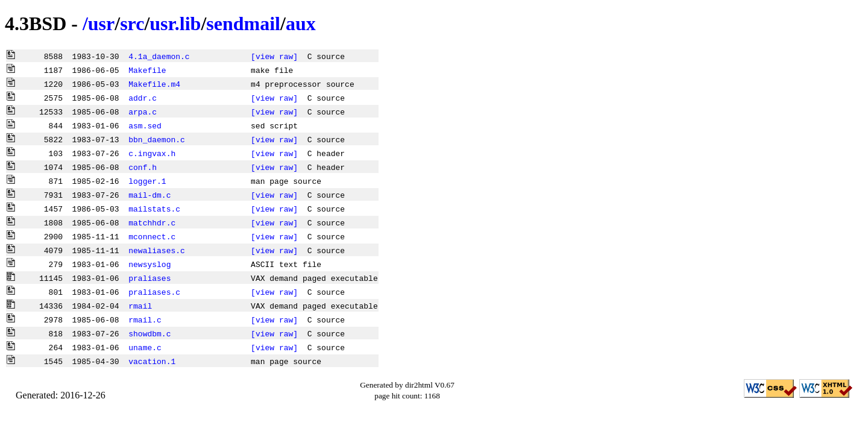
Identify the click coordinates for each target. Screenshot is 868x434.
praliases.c (154, 292)
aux (301, 24)
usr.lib (175, 24)
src (132, 24)
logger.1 (147, 181)
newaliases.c (157, 250)
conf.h (143, 167)
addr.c (143, 98)
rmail (140, 306)
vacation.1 (152, 361)
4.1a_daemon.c (159, 56)
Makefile (147, 70)
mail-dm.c (149, 195)
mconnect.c (152, 236)
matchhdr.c (152, 222)
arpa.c (143, 112)
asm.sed (145, 125)
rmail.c (145, 319)
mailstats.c (154, 209)
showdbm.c (149, 333)
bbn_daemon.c (157, 139)
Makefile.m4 (154, 84)
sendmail (243, 24)
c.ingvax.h (152, 153)
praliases (149, 278)
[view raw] (274, 56)
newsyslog (149, 264)
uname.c (145, 347)
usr (101, 24)
